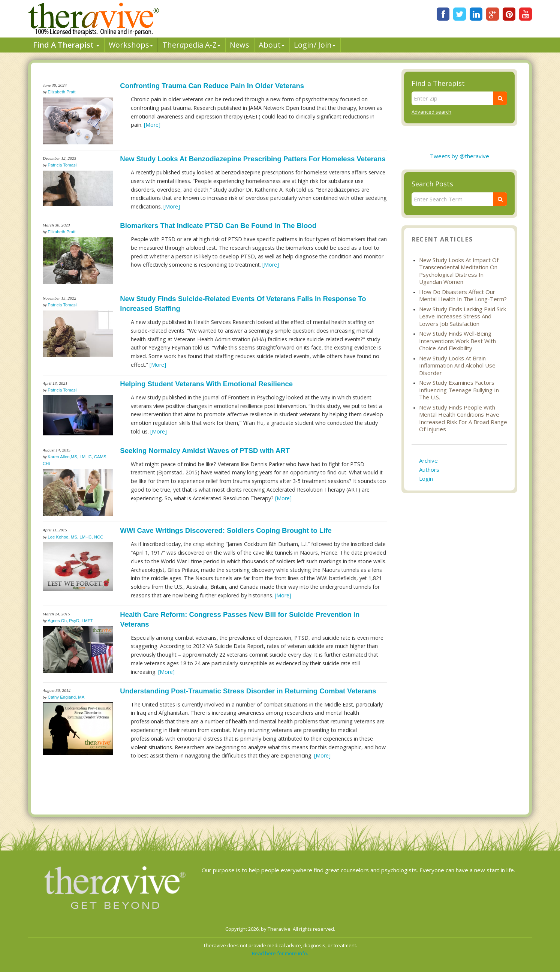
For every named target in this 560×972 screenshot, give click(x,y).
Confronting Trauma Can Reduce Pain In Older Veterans (212, 86)
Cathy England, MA (66, 697)
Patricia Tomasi (62, 165)
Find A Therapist (66, 45)
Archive (428, 460)
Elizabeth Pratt (61, 92)
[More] (152, 125)
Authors (429, 469)
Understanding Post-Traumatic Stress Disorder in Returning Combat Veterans (248, 691)
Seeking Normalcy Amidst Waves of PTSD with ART (205, 451)
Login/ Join (315, 45)
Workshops (131, 45)
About (272, 45)
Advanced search (431, 112)
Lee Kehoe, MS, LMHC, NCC (75, 537)
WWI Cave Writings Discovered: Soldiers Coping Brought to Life (226, 530)
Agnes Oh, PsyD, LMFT (70, 621)
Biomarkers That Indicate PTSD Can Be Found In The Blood (218, 226)
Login (426, 478)
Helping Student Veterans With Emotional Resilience (206, 384)
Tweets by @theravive (460, 156)
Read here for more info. (280, 953)
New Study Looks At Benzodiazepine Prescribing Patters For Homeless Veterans (253, 159)
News (240, 45)
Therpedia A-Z (191, 45)
